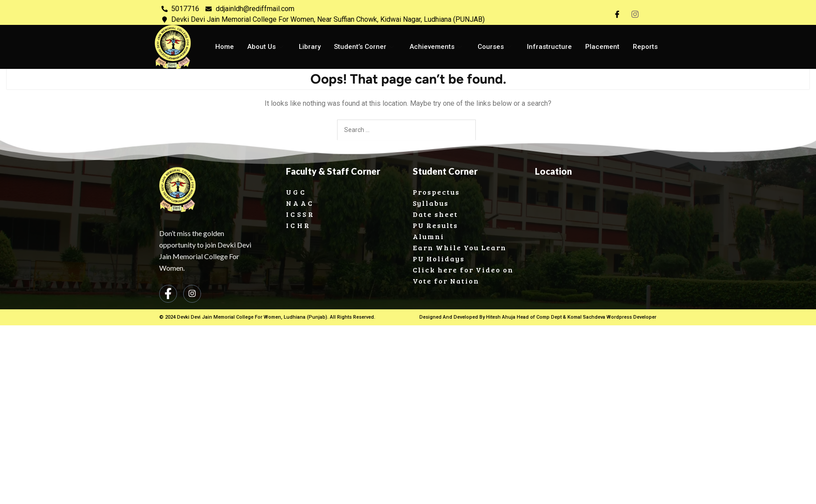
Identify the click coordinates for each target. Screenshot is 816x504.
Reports (645, 47)
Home (225, 47)
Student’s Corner (365, 47)
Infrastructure (549, 47)
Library (310, 47)
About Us (266, 47)
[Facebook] (617, 14)
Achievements (437, 47)
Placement (602, 47)
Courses (496, 47)
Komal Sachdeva (586, 317)
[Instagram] (635, 14)
